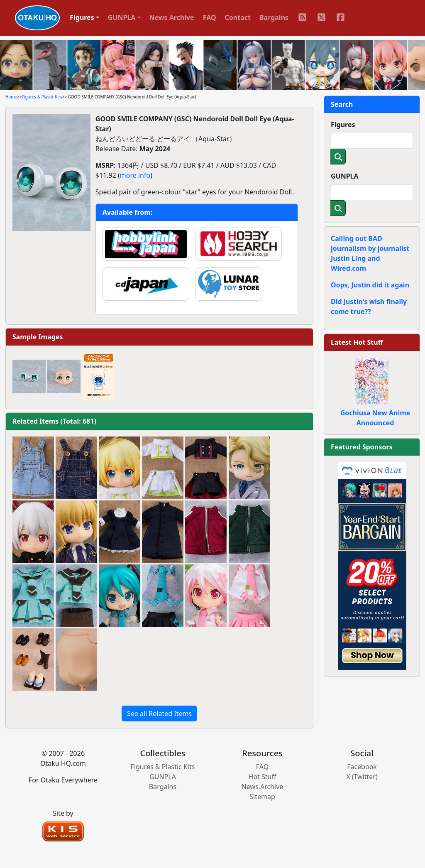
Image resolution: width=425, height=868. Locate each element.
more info (135, 175)
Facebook (362, 767)
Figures (343, 125)
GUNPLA (345, 176)
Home (11, 97)
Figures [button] (82, 17)
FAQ (210, 17)
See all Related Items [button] (159, 714)
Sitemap (262, 797)
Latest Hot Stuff (357, 342)
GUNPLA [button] (122, 17)
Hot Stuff (263, 777)
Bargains (274, 17)
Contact (238, 17)
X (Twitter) (362, 777)
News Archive (172, 17)
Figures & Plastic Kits (42, 97)
